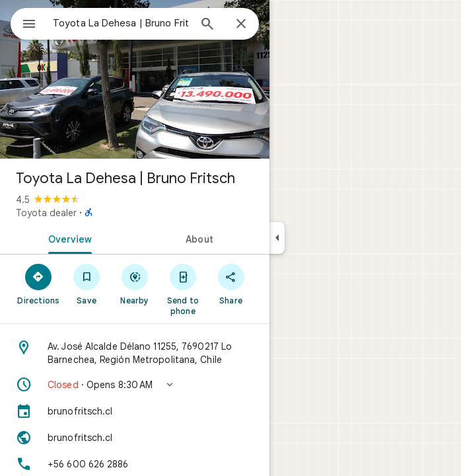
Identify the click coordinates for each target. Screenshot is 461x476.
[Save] (87, 284)
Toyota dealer (46, 213)
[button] (135, 385)
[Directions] (39, 284)
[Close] (241, 24)
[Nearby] (135, 284)
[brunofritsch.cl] (135, 411)
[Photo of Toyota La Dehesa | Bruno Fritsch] (135, 79)
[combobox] (121, 23)
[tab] (67, 238)
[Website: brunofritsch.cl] (135, 438)
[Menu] (29, 25)
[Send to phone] (183, 289)
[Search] (207, 25)
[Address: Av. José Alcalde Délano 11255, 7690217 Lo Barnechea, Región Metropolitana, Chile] (135, 353)
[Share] (231, 284)
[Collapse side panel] (277, 238)
